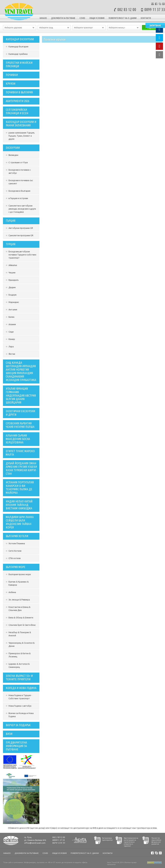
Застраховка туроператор (107, 839)
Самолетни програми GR (21, 235)
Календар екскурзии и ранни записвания (21, 124)
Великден (13, 155)
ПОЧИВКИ (12, 75)
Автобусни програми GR (21, 228)
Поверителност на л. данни (123, 18)
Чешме (12, 273)
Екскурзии (13, 148)
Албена (12, 592)
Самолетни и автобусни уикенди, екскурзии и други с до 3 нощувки (22, 209)
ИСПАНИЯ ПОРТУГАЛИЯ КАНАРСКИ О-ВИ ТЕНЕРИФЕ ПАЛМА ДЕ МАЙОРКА (20, 487)
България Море (16, 567)
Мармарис (14, 302)
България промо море (20, 574)
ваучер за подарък (18, 725)
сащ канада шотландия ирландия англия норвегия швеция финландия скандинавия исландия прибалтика (21, 371)
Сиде (11, 332)
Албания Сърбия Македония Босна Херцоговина (18, 439)
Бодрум (13, 295)
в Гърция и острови (18, 198)
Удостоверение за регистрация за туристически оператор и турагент (131, 842)
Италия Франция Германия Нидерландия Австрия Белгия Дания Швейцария (21, 395)
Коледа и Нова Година (21, 688)
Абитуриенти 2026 (18, 101)
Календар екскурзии (20, 39)
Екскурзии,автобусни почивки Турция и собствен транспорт (22, 255)
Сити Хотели (15, 551)
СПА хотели (15, 558)
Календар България (18, 47)
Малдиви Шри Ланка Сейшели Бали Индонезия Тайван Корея (20, 522)
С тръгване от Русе (18, 162)
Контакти (146, 18)
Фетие (12, 354)
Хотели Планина (17, 543)
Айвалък (13, 265)
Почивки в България (19, 92)
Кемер (12, 339)
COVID (82, 18)
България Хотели (17, 536)
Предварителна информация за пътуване (16, 746)
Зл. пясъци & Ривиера (19, 600)
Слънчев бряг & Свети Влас (22, 625)
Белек (12, 317)
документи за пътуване (63, 18)
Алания (12, 324)
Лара (11, 346)
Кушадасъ (14, 280)
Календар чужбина (18, 54)
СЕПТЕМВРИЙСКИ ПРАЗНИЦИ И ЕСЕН (17, 111)
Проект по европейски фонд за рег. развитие (156, 841)
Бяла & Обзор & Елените (21, 618)
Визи (9, 734)
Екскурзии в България (19, 191)
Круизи (11, 83)
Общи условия (97, 18)
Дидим (12, 287)
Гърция (11, 221)
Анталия (13, 309)
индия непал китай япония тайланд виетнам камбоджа (19, 505)
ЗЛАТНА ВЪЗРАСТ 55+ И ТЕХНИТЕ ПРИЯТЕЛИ (19, 677)
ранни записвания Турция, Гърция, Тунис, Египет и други (22, 136)
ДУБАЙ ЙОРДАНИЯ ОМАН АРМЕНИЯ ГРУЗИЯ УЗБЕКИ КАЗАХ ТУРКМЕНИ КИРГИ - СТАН (21, 468)
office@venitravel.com (35, 843)
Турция (11, 244)
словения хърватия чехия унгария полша (20, 425)
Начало (43, 18)
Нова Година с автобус (20, 706)
